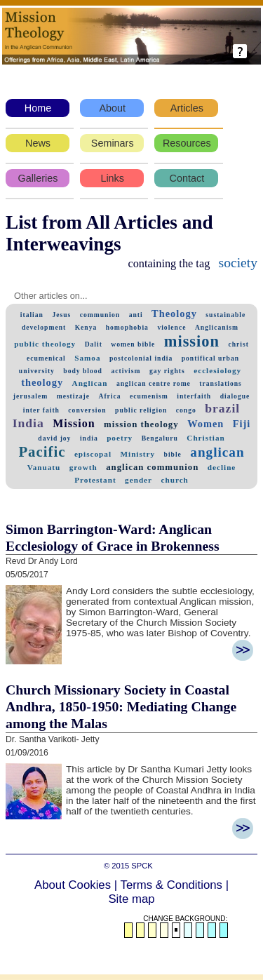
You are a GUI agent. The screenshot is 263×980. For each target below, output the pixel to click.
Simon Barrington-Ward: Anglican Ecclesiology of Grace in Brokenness (113, 537)
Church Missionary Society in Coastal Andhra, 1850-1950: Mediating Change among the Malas (121, 706)
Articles (187, 108)
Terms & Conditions (172, 885)
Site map (131, 899)
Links (112, 178)
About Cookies (73, 885)
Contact (187, 178)
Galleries (38, 178)
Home (38, 108)
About (112, 108)
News (38, 143)
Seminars (113, 143)
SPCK (142, 866)
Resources (187, 143)
